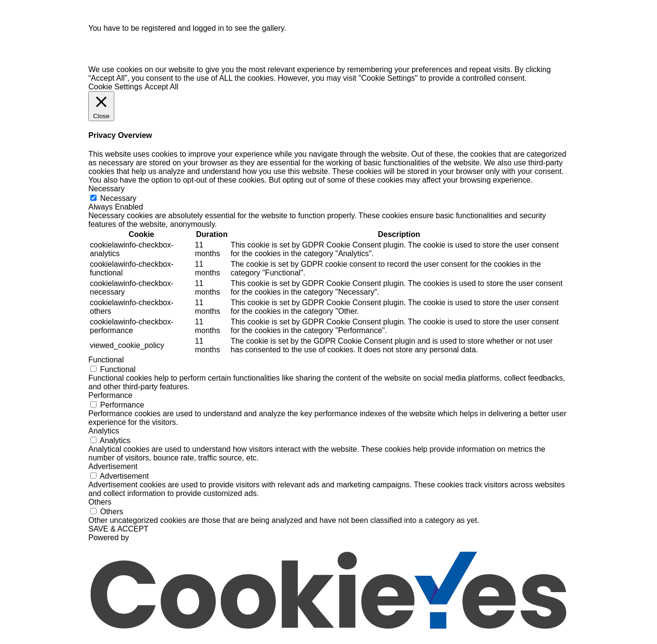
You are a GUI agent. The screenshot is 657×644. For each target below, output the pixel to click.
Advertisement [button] (113, 470)
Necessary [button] (107, 192)
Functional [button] (106, 364)
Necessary (118, 202)
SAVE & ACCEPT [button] (118, 533)
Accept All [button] (161, 91)
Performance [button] (110, 399)
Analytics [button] (104, 435)
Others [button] (100, 506)
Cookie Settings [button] (115, 91)
